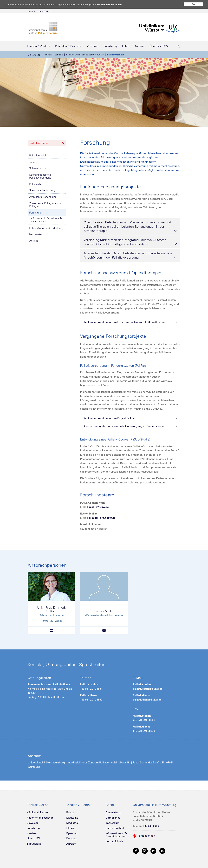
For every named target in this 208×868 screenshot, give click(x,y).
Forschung (35, 213)
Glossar (71, 828)
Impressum (113, 823)
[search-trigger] (178, 46)
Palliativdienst (37, 184)
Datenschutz (113, 812)
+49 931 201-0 (151, 826)
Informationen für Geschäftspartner (116, 835)
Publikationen (39, 221)
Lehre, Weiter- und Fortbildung (46, 228)
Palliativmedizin (116, 55)
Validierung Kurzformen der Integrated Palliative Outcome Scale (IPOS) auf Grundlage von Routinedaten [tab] (130, 242)
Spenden (72, 833)
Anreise (34, 241)
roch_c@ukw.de (99, 507)
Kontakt (71, 838)
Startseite (34, 55)
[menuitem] (39, 11)
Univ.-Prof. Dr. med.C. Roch (52, 609)
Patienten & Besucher (40, 818)
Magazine (72, 818)
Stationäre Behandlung (42, 190)
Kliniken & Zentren (53, 55)
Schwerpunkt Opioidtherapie (46, 218)
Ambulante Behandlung (43, 197)
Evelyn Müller (104, 611)
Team (32, 162)
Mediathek (73, 823)
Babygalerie (34, 844)
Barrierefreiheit (115, 828)
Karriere (32, 833)
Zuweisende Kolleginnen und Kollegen (46, 205)
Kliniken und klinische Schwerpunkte (85, 55)
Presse (70, 812)
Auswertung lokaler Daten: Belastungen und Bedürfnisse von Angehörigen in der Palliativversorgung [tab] (130, 255)
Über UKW (33, 838)
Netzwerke (36, 234)
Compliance (113, 818)
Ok (193, 4)
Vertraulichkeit (114, 841)
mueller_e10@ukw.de (102, 518)
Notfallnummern (47, 143)
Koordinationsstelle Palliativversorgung (40, 176)
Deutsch (38, 11)
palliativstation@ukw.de (148, 689)
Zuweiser (32, 823)
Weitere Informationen (113, 4)
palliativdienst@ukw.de (147, 700)
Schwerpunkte (38, 168)
